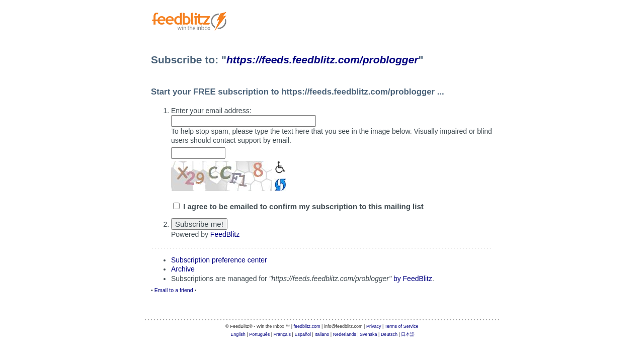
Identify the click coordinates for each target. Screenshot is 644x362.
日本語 (408, 334)
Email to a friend (174, 290)
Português (259, 334)
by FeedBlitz (413, 279)
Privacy (374, 326)
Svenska (369, 334)
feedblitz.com (307, 326)
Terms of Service (402, 326)
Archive (183, 269)
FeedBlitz (225, 234)
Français (283, 334)
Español (303, 334)
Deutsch (389, 334)
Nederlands (345, 334)
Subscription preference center (219, 260)
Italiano (322, 334)
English (238, 334)
